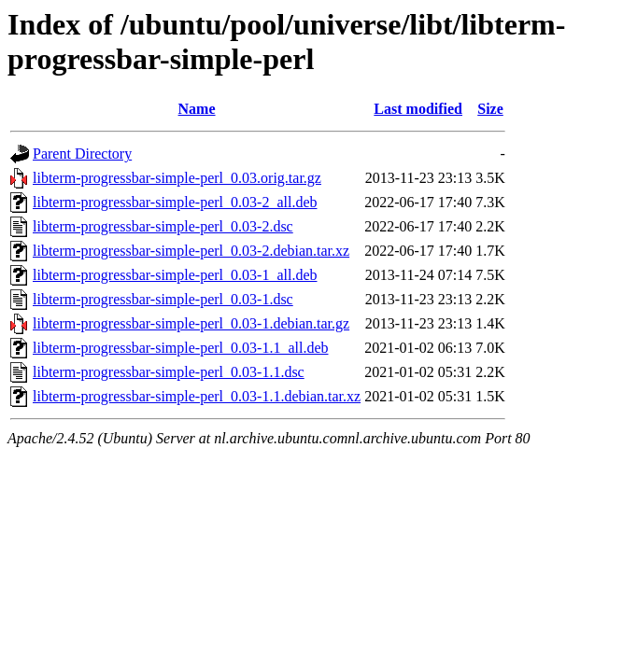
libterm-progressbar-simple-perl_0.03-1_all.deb (175, 275)
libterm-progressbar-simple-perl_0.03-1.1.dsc (169, 372)
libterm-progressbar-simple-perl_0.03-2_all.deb (175, 202)
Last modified (418, 109)
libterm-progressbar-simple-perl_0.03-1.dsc (163, 299)
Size (490, 109)
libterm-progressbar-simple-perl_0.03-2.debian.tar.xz (191, 251)
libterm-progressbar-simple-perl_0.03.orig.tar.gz (177, 178)
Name (197, 109)
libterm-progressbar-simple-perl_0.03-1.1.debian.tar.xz (197, 396)
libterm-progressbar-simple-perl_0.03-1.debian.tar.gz (191, 323)
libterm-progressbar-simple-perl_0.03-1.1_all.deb (180, 348)
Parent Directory (82, 154)
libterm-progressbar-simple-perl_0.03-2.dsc (163, 226)
